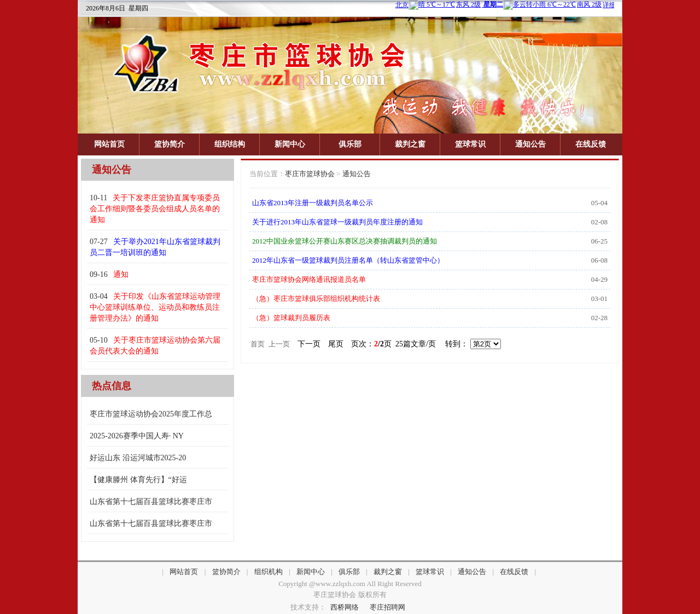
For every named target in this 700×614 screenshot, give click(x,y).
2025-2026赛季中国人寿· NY (137, 436)
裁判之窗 (410, 144)
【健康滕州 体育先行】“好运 (138, 480)
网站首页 (109, 144)
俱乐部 (350, 144)
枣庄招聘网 (387, 607)
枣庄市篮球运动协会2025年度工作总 (151, 414)
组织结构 (230, 144)
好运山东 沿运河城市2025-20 (138, 458)
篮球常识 (470, 144)
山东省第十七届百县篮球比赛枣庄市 (151, 502)
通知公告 (530, 144)
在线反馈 (591, 144)
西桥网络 (345, 607)
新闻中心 (290, 144)
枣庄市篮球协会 (310, 174)
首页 (258, 344)
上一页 (279, 344)
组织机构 (269, 572)
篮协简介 (170, 144)
